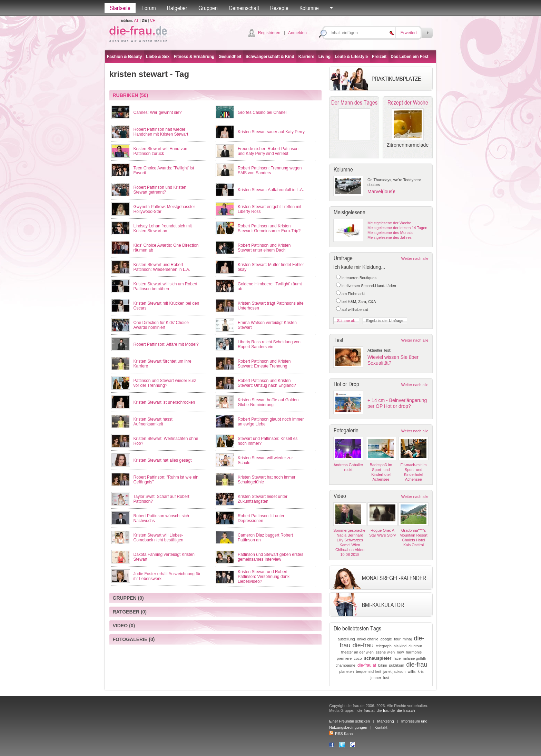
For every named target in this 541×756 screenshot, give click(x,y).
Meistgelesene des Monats (390, 233)
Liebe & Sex (158, 57)
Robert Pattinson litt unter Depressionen (261, 518)
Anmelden (297, 33)
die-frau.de (386, 710)
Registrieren (269, 33)
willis (411, 671)
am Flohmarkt (353, 294)
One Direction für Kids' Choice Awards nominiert (161, 325)
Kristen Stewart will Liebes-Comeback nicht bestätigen (159, 538)
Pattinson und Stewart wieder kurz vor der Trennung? (165, 383)
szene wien (385, 652)
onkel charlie (368, 639)
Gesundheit (230, 57)
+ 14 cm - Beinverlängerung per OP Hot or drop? (397, 403)
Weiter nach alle (415, 258)
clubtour (415, 646)
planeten (346, 671)
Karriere (306, 57)
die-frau (363, 645)
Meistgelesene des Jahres (390, 237)
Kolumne (309, 8)
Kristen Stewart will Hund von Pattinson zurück (160, 151)
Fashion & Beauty (124, 57)
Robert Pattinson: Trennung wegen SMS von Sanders (270, 170)
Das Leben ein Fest (409, 57)
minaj (407, 639)
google (386, 639)
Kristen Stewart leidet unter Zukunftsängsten (263, 499)
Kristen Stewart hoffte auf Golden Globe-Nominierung (268, 402)
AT (136, 20)
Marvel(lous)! (381, 192)
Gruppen (208, 8)
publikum (396, 665)
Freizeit (379, 57)
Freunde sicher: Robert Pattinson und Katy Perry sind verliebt (268, 151)
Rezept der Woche (408, 102)
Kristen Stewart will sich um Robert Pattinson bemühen (165, 286)
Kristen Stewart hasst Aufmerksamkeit (153, 422)
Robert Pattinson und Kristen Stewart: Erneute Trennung (264, 364)
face (397, 658)
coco (358, 658)
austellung (346, 639)
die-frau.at (367, 665)
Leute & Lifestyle (351, 57)
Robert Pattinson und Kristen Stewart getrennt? (160, 190)
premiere (344, 658)
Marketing (385, 721)
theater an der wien (357, 652)
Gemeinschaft (244, 8)
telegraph (384, 646)
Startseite (120, 8)
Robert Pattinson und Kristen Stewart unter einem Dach (264, 248)
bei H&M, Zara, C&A (359, 302)
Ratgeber (177, 8)
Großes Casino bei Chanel (262, 112)
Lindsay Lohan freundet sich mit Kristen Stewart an (163, 228)
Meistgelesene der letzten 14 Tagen (397, 228)
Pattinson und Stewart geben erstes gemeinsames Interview (270, 557)
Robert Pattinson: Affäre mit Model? (166, 344)
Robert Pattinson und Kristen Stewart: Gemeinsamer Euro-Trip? (269, 228)
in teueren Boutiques (359, 278)
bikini (382, 665)
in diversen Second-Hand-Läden (369, 286)
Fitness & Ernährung (194, 57)
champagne (345, 665)
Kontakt (381, 727)
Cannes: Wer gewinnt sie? (158, 112)
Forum (149, 8)
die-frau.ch (406, 710)
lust (386, 678)
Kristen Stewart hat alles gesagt (163, 460)
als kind (400, 646)
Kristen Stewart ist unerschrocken (164, 402)
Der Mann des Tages (354, 102)
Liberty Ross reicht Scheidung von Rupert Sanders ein (269, 344)
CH (153, 20)
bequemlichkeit (369, 671)
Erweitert (409, 33)
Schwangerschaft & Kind (270, 57)
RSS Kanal (341, 734)
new (400, 652)
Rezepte (279, 8)
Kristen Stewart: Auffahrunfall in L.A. (271, 190)
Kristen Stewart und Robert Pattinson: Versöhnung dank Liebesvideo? (264, 577)
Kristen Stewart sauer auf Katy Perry (271, 132)
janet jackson (394, 671)
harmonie (414, 652)
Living (324, 57)
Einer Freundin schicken (350, 721)
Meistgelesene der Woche (389, 223)
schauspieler (378, 658)
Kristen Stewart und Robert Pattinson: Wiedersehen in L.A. (162, 267)
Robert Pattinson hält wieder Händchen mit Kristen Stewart (161, 132)
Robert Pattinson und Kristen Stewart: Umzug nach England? (267, 383)
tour (397, 639)
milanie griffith (414, 658)
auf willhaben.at (355, 310)
